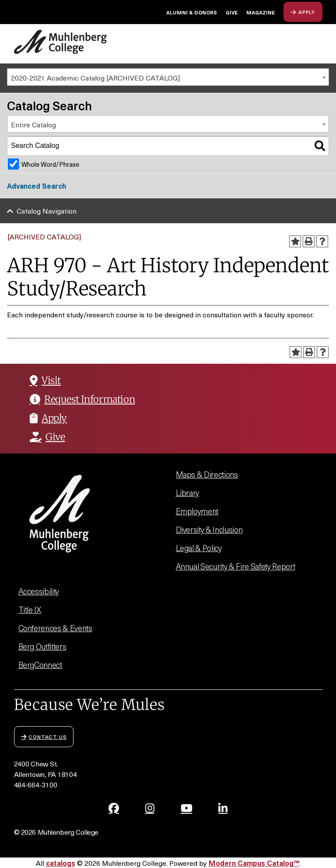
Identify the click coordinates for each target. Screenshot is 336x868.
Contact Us (44, 736)
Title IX (30, 610)
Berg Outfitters (42, 646)
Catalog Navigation (47, 211)
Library (188, 493)
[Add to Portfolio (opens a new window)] (295, 241)
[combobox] (168, 77)
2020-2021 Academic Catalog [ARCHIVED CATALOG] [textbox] (95, 77)
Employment (197, 511)
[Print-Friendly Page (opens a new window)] (309, 241)
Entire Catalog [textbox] (33, 124)
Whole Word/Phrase (50, 164)
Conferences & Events (55, 628)
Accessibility (39, 591)
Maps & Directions (207, 474)
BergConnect (40, 665)
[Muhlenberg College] (61, 42)
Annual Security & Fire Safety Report (236, 566)
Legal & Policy (199, 548)
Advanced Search (37, 186)
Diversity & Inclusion (209, 529)
